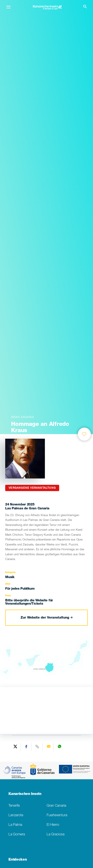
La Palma (15, 825)
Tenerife (14, 806)
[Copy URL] (38, 747)
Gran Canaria (56, 806)
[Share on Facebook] (27, 747)
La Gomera (17, 835)
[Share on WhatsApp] (60, 747)
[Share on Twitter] (15, 747)
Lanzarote (16, 815)
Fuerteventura (57, 815)
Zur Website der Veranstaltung (47, 618)
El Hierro (53, 825)
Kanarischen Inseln (25, 794)
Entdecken (18, 860)
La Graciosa (55, 835)
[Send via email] (49, 747)
